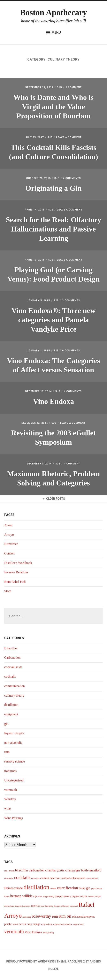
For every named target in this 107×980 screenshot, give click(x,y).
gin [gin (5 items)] (88, 888)
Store (8, 591)
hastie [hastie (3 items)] (7, 896)
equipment (11, 714)
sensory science (15, 761)
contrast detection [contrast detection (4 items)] (50, 878)
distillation (11, 705)
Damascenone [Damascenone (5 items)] (14, 888)
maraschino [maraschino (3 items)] (9, 906)
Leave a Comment (69, 137)
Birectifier (11, 544)
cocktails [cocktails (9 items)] (22, 878)
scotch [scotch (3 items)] (16, 924)
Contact (9, 553)
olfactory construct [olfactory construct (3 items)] (70, 906)
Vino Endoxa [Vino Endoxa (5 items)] (33, 932)
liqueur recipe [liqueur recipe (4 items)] (79, 896)
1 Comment (74, 87)
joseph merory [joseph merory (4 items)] (63, 896)
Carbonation (12, 658)
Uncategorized (14, 780)
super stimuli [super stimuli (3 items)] (78, 924)
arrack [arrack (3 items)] (12, 871)
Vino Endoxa (54, 401)
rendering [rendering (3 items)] (27, 917)
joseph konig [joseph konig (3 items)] (48, 896)
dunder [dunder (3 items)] (53, 888)
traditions (10, 771)
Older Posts (53, 499)
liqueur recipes (14, 733)
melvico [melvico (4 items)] (36, 906)
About (8, 525)
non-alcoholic (13, 743)
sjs (59, 87)
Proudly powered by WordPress (30, 961)
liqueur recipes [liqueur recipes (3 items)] (94, 896)
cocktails (10, 677)
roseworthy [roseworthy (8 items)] (41, 916)
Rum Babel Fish (15, 582)
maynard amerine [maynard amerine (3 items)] (23, 906)
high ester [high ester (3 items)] (38, 896)
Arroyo (9, 535)
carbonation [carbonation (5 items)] (37, 870)
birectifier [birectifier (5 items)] (22, 870)
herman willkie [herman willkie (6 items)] (21, 896)
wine (7, 809)
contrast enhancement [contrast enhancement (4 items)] (73, 878)
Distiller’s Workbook (18, 563)
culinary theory (14, 695)
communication (15, 686)
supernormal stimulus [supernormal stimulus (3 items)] (62, 924)
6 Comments (71, 351)
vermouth (11, 790)
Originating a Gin (53, 188)
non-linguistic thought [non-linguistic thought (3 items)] (51, 906)
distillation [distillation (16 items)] (36, 887)
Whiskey (10, 799)
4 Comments (73, 391)
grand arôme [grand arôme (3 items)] (97, 888)
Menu (53, 33)
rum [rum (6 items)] (55, 916)
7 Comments (72, 178)
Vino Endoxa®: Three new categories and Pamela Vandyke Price (53, 320)
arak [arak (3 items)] (6, 871)
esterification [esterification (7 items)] (68, 888)
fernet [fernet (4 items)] (82, 888)
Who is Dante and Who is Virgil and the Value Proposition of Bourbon (53, 107)
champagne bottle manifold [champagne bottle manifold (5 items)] (83, 870)
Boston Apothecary (54, 12)
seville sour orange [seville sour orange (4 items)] (30, 924)
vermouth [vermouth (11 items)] (14, 931)
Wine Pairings (14, 818)
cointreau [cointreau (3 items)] (36, 878)
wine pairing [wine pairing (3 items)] (48, 933)
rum (7, 752)
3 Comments (71, 301)
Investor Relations (16, 572)
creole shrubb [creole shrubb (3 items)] (92, 878)
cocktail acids (13, 667)
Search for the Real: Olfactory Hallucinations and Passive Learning (53, 229)
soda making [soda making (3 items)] (47, 924)
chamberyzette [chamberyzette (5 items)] (55, 870)
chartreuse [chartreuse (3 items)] (9, 878)
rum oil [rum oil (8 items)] (65, 916)
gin (6, 724)
